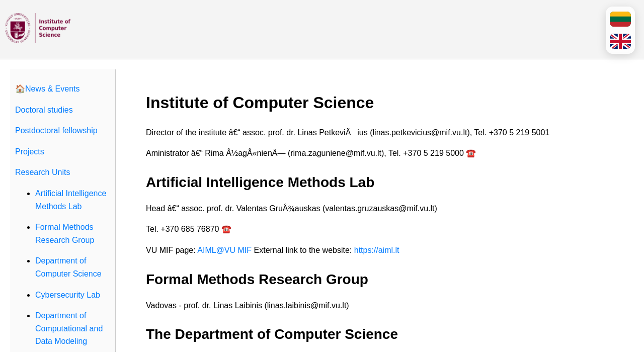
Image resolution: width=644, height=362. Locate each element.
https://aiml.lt (377, 250)
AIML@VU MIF (224, 250)
